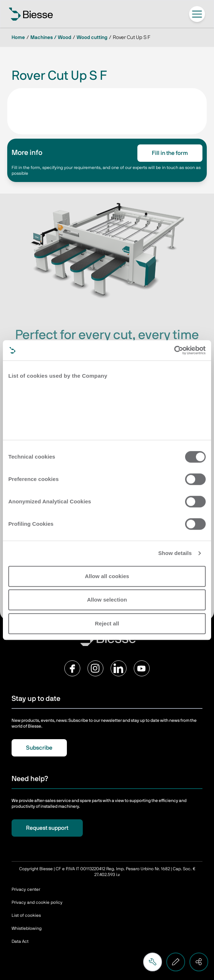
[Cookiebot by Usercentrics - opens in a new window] (174, 350)
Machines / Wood (51, 38)
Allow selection (107, 600)
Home (18, 38)
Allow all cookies (107, 576)
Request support (47, 828)
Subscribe (39, 748)
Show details (175, 553)
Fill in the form (170, 153)
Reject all (107, 623)
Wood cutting (92, 38)
